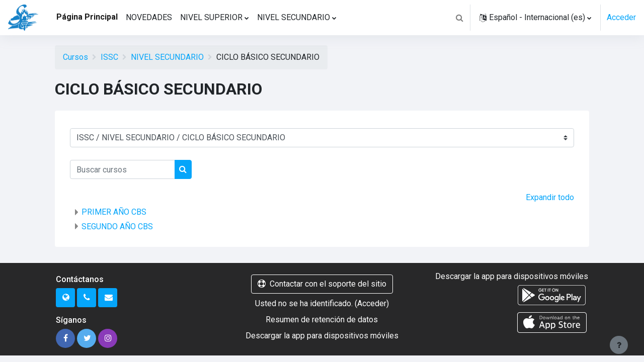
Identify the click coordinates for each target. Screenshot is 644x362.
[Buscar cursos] (123, 169)
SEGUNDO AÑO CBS (117, 227)
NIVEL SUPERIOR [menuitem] (211, 17)
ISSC (109, 57)
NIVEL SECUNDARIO (167, 57)
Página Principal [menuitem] (87, 17)
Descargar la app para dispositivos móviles (322, 336)
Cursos (75, 57)
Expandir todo (550, 197)
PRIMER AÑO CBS (114, 212)
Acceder (621, 17)
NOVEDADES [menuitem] (149, 17)
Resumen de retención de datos (322, 320)
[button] (459, 18)
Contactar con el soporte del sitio (322, 284)
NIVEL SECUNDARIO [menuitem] (294, 17)
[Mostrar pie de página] (619, 345)
